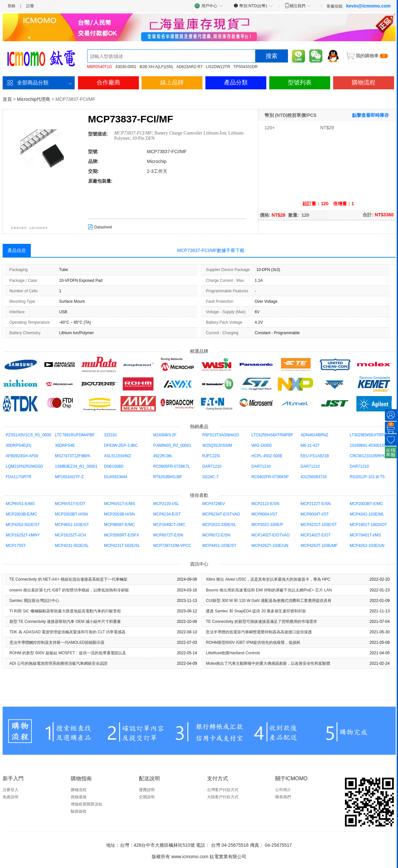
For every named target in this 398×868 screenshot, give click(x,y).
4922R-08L (163, 456)
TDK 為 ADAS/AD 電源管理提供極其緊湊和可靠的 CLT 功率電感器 (68, 632)
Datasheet (100, 227)
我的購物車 (367, 56)
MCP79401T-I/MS (365, 535)
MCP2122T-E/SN (316, 504)
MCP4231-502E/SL (72, 546)
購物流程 (364, 82)
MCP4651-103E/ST (72, 525)
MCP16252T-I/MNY (23, 535)
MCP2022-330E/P (267, 525)
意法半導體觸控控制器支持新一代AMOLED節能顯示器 (57, 642)
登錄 (11, 6)
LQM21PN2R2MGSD (25, 466)
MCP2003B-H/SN (120, 514)
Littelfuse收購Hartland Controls (233, 653)
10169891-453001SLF (369, 445)
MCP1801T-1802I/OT (369, 525)
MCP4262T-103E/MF (319, 546)
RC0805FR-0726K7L (172, 466)
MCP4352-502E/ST (23, 525)
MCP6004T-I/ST (315, 514)
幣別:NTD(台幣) (253, 6)
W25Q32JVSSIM (217, 445)
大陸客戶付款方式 (223, 797)
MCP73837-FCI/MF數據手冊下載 (211, 250)
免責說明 (10, 797)
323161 (111, 435)
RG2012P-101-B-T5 (367, 477)
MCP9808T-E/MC (120, 525)
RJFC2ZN (211, 456)
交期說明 (147, 797)
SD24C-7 (210, 477)
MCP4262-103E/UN (367, 546)
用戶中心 (209, 6)
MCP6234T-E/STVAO (221, 514)
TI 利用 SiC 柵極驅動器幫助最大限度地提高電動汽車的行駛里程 (65, 611)
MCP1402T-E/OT (316, 535)
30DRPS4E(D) (19, 445)
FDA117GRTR (19, 477)
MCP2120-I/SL (166, 504)
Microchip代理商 (33, 99)
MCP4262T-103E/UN (270, 546)
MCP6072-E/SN (216, 535)
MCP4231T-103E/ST (319, 525)
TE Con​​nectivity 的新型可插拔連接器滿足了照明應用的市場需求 (261, 622)
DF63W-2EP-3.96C (121, 445)
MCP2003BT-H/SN (72, 514)
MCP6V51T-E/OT (70, 504)
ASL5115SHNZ (118, 456)
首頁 (7, 99)
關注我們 (298, 6)
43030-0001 (126, 67)
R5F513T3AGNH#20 (221, 435)
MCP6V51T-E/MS (120, 504)
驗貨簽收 (79, 811)
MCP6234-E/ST (167, 514)
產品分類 (236, 82)
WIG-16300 (262, 445)
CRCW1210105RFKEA (370, 456)
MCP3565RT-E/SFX (122, 535)
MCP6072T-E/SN (168, 535)
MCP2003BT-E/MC (367, 504)
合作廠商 (108, 82)
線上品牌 (172, 82)
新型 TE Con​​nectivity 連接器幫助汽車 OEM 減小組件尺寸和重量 (65, 622)
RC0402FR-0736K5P (270, 477)
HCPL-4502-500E (267, 456)
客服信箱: (359, 6)
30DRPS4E (65, 445)
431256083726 (314, 477)
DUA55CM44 (116, 477)
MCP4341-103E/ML (367, 514)
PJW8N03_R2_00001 (172, 445)
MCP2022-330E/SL (219, 525)
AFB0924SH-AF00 (22, 456)
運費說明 (147, 790)
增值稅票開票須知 (86, 804)
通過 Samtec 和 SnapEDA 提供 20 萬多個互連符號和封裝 (256, 611)
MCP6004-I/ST (265, 514)
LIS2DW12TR (218, 67)
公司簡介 (283, 790)
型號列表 (300, 82)
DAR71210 (212, 466)
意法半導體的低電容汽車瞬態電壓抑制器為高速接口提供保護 (259, 632)
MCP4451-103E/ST (219, 546)
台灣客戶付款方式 (223, 790)
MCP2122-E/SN (265, 504)
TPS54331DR (245, 67)
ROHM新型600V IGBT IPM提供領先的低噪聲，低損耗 (253, 642)
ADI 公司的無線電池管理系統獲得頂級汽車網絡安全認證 (58, 663)
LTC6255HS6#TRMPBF (273, 435)
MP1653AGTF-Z (69, 477)
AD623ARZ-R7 (189, 67)
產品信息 (17, 250)
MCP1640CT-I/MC (169, 525)
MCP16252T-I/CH (71, 535)
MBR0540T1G (100, 67)
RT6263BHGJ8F (168, 477)
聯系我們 (283, 797)
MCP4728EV (214, 504)
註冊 (30, 6)
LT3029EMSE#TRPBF (370, 435)
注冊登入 (10, 790)
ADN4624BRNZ (315, 435)
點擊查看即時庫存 (370, 115)
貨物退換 (79, 797)
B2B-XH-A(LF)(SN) (156, 67)
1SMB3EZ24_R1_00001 (76, 466)
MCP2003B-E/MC (21, 514)
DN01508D (114, 466)
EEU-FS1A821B (315, 456)
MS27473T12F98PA (73, 456)
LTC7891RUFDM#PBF (75, 435)
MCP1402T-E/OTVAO (271, 535)
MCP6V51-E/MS (20, 504)
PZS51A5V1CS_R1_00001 (30, 435)
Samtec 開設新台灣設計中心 (34, 601)
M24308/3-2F (165, 435)
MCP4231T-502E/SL (122, 546)
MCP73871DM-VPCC (172, 546)
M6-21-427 (310, 445)
